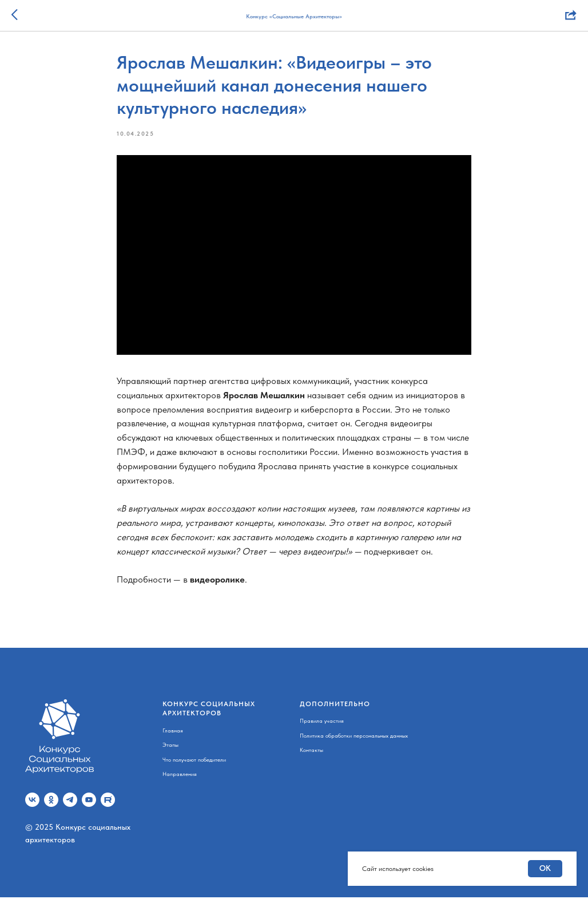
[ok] (51, 805)
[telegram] (70, 805)
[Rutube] (108, 805)
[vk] (32, 805)
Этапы (170, 750)
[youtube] (89, 805)
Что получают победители (194, 765)
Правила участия (322, 726)
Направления (180, 779)
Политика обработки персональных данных (354, 740)
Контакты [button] (311, 755)
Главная (173, 735)
